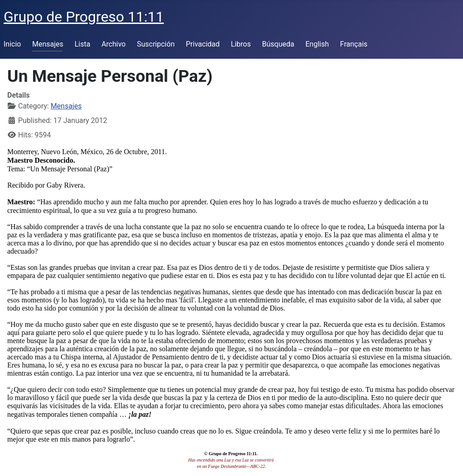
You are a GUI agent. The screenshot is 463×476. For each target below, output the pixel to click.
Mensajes (48, 44)
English (317, 44)
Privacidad (203, 44)
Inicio (12, 44)
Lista (83, 44)
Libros (241, 44)
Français (354, 44)
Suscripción (156, 44)
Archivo (113, 44)
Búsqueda (278, 44)
